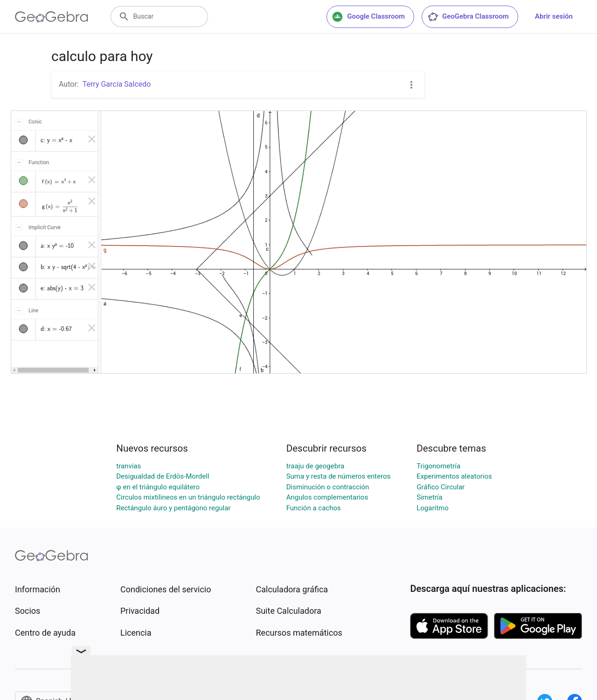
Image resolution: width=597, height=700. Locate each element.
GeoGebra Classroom (468, 17)
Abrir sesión (554, 16)
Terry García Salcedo (117, 84)
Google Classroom (368, 17)
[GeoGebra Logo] (52, 17)
